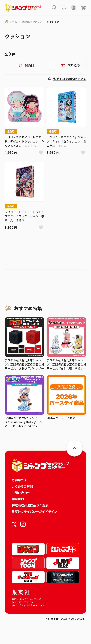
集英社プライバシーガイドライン (34, 511)
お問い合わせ (21, 493)
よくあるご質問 (22, 486)
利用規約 (18, 499)
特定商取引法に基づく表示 (30, 505)
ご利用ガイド (21, 480)
